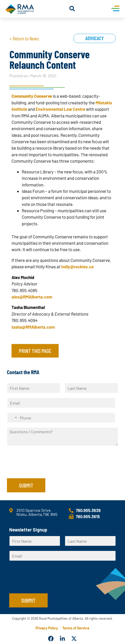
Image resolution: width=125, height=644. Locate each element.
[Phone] (61, 418)
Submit (26, 485)
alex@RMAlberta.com (32, 297)
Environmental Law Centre (60, 109)
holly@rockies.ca (77, 267)
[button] (72, 9)
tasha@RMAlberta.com (33, 327)
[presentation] (46, 470)
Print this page (35, 351)
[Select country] (13, 418)
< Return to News (24, 38)
